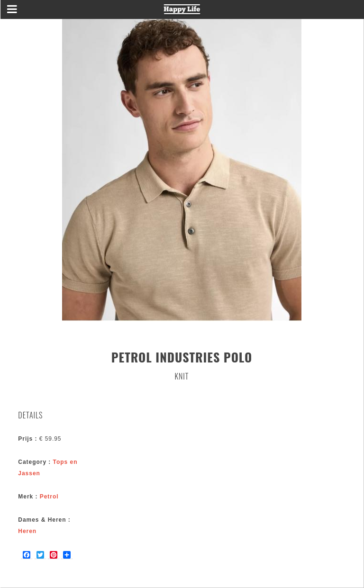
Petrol (49, 497)
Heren (27, 531)
